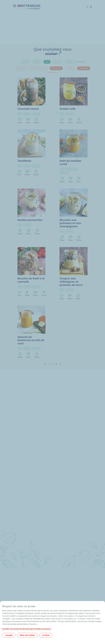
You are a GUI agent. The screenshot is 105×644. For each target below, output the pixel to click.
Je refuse (46, 635)
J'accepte (9, 635)
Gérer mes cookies (27, 635)
